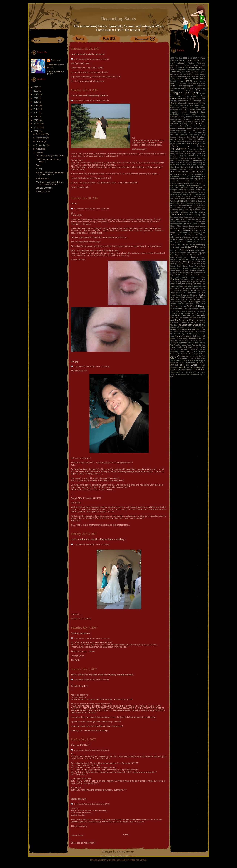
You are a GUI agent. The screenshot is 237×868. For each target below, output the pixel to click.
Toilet (176, 345)
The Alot (183, 318)
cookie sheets (199, 114)
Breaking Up (200, 88)
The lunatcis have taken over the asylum (188, 328)
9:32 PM (106, 101)
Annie (203, 70)
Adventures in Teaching (181, 65)
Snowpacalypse (194, 302)
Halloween (175, 162)
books (173, 86)
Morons (202, 237)
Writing (201, 370)
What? (173, 358)
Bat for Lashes (191, 78)
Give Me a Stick (199, 156)
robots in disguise (178, 284)
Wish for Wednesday (186, 363)
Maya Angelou (200, 226)
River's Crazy (176, 282)
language (197, 208)
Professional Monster (185, 273)
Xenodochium (175, 372)
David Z (197, 121)
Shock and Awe (43, 192)
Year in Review (199, 372)
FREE (179, 144)
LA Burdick (178, 208)
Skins (178, 299)
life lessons (200, 212)
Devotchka (175, 126)
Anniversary (176, 72)
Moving (173, 242)
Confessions (175, 114)
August (40, 149)
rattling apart (188, 277)
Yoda (172, 374)
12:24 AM (106, 367)
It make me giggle (188, 192)
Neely (177, 250)
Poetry (179, 270)
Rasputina (201, 275)
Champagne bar (199, 101)
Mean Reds (181, 228)
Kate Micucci (195, 203)
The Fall (193, 323)
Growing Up (188, 160)
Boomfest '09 (175, 88)
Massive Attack (176, 226)
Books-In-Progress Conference (192, 86)
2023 (36, 87)
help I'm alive (194, 163)
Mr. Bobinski (182, 242)
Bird (177, 84)
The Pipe (194, 332)
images (181, 183)
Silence (189, 297)
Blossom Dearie (186, 84)
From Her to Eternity (197, 149)
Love (173, 219)
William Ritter (193, 361)
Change (174, 103)
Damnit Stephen (176, 121)
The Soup (174, 334)
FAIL (187, 139)
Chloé (196, 105)
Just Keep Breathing (197, 201)
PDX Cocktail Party (197, 264)
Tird (172, 345)
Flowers (198, 141)
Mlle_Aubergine (177, 237)
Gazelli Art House (182, 154)
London (189, 217)
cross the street (184, 119)
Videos (189, 352)
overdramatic (200, 259)
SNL (198, 299)
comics (183, 112)
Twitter (173, 349)
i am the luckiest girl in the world (50, 156)
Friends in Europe (188, 146)
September (41, 145)
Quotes (194, 275)
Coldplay (174, 112)
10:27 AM (106, 804)
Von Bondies (200, 352)
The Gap (174, 325)
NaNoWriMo (192, 247)
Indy (176, 188)
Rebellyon (202, 277)
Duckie (184, 130)
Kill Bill (193, 205)
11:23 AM (106, 544)
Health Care (184, 163)
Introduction (183, 190)
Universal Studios (198, 349)
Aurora (203, 74)
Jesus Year (198, 196)
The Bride (190, 320)
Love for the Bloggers (197, 219)
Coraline (175, 117)
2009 (36, 124)
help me (202, 163)
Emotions (182, 137)
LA (171, 208)
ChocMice (184, 108)
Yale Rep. (188, 372)
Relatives (187, 279)
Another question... (44, 178)
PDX (187, 264)
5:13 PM (106, 209)
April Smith (195, 72)
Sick (184, 297)
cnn (204, 110)
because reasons (177, 81)
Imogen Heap (189, 183)
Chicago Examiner (194, 103)
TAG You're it (176, 311)
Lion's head (188, 215)
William (185, 361)
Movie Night (200, 239)
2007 (36, 131)
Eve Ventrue (191, 137)
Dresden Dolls (193, 128)
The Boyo (179, 320)
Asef (185, 74)
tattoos (203, 311)
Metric (203, 233)
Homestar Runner (186, 169)
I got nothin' (185, 174)
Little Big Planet (199, 215)
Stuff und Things (196, 306)
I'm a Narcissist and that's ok (188, 178)
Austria (173, 76)
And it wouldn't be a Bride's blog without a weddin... (50, 174)
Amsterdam (191, 70)
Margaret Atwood (191, 224)
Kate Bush (185, 203)
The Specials (184, 334)
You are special (180, 374)
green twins (175, 160)
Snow (185, 302)
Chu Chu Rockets (187, 110)
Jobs (199, 199)
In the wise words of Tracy (188, 184)
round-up (189, 284)
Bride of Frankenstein (181, 90)
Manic (181, 224)
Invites (192, 190)
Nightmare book (182, 255)
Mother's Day (176, 239)
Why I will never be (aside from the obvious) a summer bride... (103, 675)
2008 (36, 127)
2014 (36, 105)
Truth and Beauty (191, 347)
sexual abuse (186, 293)
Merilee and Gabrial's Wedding (188, 233)
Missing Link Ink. (178, 235)
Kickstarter (186, 205)
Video (182, 352)
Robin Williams (200, 282)
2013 (36, 109)
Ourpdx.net (191, 259)
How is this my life (179, 172)
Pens (191, 266)
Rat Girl (175, 277)
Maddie (184, 222)
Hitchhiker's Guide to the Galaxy (192, 167)
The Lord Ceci (194, 327)
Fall (198, 139)
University (174, 352)
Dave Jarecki (188, 121)
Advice (196, 65)
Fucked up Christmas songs (191, 151)
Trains (189, 345)
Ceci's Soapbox (188, 99)
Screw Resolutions (182, 288)
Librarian (185, 212)
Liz (185, 217)
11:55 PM (106, 750)
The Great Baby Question (189, 325)
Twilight (202, 347)
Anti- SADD (186, 72)
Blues (203, 84)
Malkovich (174, 224)
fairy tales (193, 139)
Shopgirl (178, 297)
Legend (192, 210)
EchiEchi (143, 860)
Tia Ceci (191, 343)
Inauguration (196, 185)
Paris (185, 261)
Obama (193, 255)
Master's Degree (188, 226)
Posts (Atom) (89, 843)
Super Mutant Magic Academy (194, 309)
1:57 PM (106, 59)
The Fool (201, 323)
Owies (38, 165)
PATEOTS (180, 264)
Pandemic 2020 (176, 262)
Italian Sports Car (194, 194)
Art (172, 74)
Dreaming (182, 128)
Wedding (181, 356)
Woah (203, 365)
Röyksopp (197, 284)
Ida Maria (195, 181)
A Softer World (192, 60)
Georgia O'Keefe (195, 154)
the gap (39, 169)
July (38, 152)
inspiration (201, 187)
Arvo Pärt (178, 74)
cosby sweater (186, 117)
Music (173, 244)
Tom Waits (182, 345)
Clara (199, 110)
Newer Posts (78, 835)
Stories (183, 306)
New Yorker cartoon (178, 253)
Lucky (172, 222)
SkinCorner (111, 860)
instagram (174, 190)
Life (191, 212)
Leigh (203, 210)
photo (195, 268)
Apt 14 (203, 72)
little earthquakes (177, 217)
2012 (36, 113)
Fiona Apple (178, 141)
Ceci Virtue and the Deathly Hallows (89, 95)
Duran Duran (196, 130)
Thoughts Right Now (179, 343)
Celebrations (181, 101)
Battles (202, 79)
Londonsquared (199, 217)
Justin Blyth (175, 203)
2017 (36, 94)
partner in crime (195, 261)
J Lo (204, 194)
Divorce (183, 126)
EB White (193, 133)
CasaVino (195, 96)
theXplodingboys (194, 338)
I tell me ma (185, 176)
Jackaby (177, 197)
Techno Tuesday (184, 313)
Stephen (175, 306)
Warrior (173, 356)
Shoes (178, 295)
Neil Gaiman (187, 250)
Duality (178, 130)
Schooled (197, 286)
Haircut (202, 160)
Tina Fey (202, 343)
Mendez (195, 230)
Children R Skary (186, 105)
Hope (197, 169)
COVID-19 (197, 117)
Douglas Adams (193, 126)
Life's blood (177, 214)
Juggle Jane (183, 201)
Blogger (133, 856)
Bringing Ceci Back (185, 93)
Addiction (181, 63)
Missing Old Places (197, 235)
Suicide (179, 309)
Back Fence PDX (198, 76)
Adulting (191, 63)
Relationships (176, 279)
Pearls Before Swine (179, 266)
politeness (186, 270)
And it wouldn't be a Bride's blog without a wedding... (98, 539)
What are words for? (196, 356)
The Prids (202, 332)
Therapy (184, 338)
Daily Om (202, 119)
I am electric (196, 172)
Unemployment (183, 349)
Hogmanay (174, 169)
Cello (189, 101)
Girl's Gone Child (186, 156)
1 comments (79, 544)
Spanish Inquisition (186, 304)
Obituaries (201, 255)
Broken (203, 94)
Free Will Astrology (191, 144)
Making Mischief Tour (197, 222)
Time (196, 343)
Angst (198, 70)
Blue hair (196, 84)
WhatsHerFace (183, 358)
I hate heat (194, 174)
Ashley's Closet (193, 74)
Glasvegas (174, 158)
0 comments (79, 101)
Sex (178, 293)
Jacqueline (185, 197)
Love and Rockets (182, 219)
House (203, 169)
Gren (181, 160)
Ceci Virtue (56, 60)
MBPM (173, 228)
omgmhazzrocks (176, 257)
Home (126, 834)
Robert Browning (188, 282)
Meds (190, 228)
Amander (182, 70)
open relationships (192, 257)
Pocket (173, 270)
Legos (198, 210)
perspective (175, 268)
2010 (36, 120)
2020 (36, 91)
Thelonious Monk (199, 336)
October (40, 141)
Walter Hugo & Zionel (197, 354)
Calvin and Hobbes (180, 96)
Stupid (173, 309)
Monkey (187, 237)
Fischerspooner (189, 141)
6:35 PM (106, 680)
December (41, 134)
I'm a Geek (195, 176)
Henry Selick (185, 165)
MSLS (190, 242)
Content (186, 114)
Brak (192, 88)
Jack (172, 197)
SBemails (184, 286)
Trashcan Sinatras (198, 345)
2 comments (79, 209)
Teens (194, 313)
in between (199, 183)
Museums (202, 242)
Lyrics (178, 222)
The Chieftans (184, 323)
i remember (175, 176)
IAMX (187, 181)
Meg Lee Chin (199, 228)
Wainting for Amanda (179, 354)
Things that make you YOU (195, 341)
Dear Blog (183, 124)
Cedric (197, 99)
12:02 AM (106, 638)
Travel (173, 347)
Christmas (174, 110)
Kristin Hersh (200, 205)
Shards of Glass (199, 293)
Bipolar (188, 81)
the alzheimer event (194, 318)
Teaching (174, 313)
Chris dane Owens (197, 108)
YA (182, 372)
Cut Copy (195, 119)
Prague (193, 270)
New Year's (200, 250)
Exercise (181, 139)
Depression (200, 123)
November (41, 138)
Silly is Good (199, 297)
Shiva (173, 295)
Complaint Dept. (197, 112)
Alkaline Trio (183, 67)
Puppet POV (175, 275)
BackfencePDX (176, 79)
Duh (188, 130)
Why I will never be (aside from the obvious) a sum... (49, 183)
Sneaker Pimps (188, 299)
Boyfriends (185, 88)
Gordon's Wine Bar (197, 158)
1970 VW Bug (176, 58)
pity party (202, 268)
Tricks (180, 347)
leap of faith (183, 210)
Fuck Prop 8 (175, 151)
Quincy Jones (185, 275)
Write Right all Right (189, 370)
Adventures (201, 63)
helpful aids (175, 165)
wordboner (174, 367)
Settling (197, 291)
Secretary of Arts (187, 291)
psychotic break (199, 273)
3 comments (79, 59)
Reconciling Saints (118, 19)
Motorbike (188, 239)
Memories (187, 230)
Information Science (187, 188)
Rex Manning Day (198, 279)
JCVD (191, 197)
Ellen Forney (194, 135)
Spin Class (200, 304)
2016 (36, 98)
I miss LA (202, 174)
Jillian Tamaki (191, 199)
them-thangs (175, 338)
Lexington (175, 212)
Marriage (202, 224)
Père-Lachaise (200, 266)
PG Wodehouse (186, 268)
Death (191, 124)
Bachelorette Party (183, 76)
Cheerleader (183, 103)
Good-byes (184, 158)
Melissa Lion (176, 230)
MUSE (195, 242)
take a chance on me (191, 311)
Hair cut (196, 160)
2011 (36, 116)
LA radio (188, 208)
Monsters (195, 237)
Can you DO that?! (44, 188)
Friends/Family (178, 149)
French (203, 144)
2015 (36, 102)
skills (172, 299)
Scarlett (191, 286)
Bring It (200, 90)
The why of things (183, 336)
